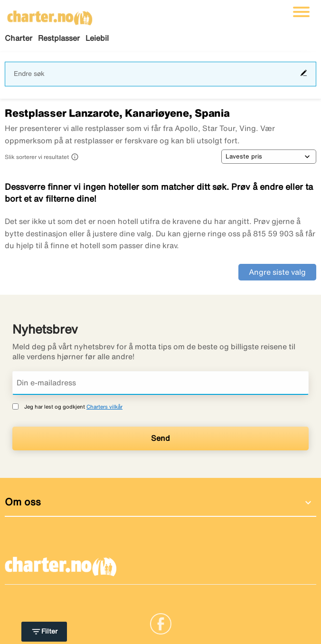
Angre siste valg (277, 272)
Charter (19, 38)
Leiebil (97, 38)
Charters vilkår (104, 406)
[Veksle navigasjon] (301, 12)
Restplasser (59, 38)
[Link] (161, 623)
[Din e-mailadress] (160, 383)
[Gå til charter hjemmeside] (50, 15)
